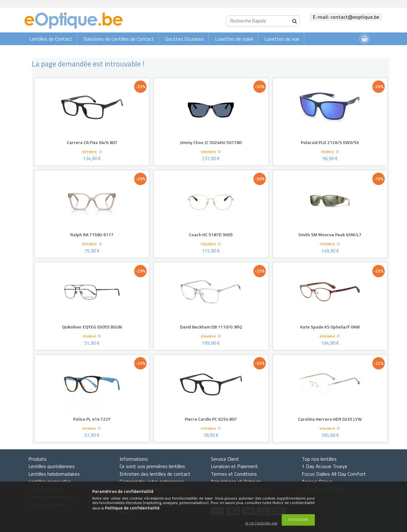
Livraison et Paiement (234, 466)
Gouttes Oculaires (184, 39)
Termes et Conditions (234, 474)
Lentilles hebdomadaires (54, 474)
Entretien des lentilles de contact (155, 474)
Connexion (341, 51)
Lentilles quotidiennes (52, 466)
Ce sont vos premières (152, 466)
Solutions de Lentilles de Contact (119, 39)
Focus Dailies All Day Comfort (334, 474)
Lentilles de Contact (51, 39)
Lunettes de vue (282, 39)
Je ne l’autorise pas (261, 523)
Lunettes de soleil (234, 39)
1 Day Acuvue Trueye (324, 466)
